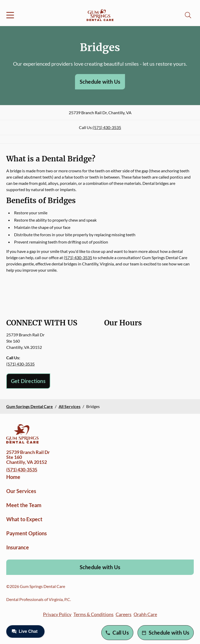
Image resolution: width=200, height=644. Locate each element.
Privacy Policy (57, 614)
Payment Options (27, 533)
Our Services (21, 491)
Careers (124, 614)
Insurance (18, 547)
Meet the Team (24, 505)
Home (13, 477)
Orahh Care (145, 614)
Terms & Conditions (93, 614)
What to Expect (24, 519)
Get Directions (28, 381)
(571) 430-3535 (107, 127)
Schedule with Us (100, 82)
